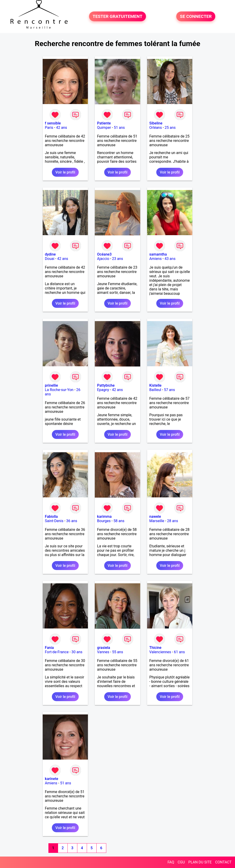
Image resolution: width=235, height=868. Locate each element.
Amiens (156, 259)
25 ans (170, 128)
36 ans (72, 521)
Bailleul (155, 390)
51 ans (119, 128)
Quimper (104, 128)
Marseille (157, 521)
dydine (50, 254)
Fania (49, 648)
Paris (49, 128)
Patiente (104, 123)
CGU (181, 862)
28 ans (173, 521)
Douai (50, 259)
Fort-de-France (57, 652)
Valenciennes (160, 652)
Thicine (155, 648)
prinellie (52, 385)
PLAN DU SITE (200, 862)
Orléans (156, 128)
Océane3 (104, 254)
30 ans (77, 652)
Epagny (103, 390)
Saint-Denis (54, 521)
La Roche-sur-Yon (59, 390)
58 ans (119, 521)
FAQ (171, 862)
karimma (104, 517)
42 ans (62, 128)
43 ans (170, 259)
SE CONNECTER (196, 16)
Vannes (103, 652)
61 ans (179, 652)
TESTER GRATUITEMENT (118, 16)
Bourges (104, 521)
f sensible (53, 123)
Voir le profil (65, 172)
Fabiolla (51, 517)
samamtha (158, 254)
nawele (155, 517)
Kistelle (155, 385)
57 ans (170, 390)
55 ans (117, 652)
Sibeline (156, 123)
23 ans (117, 259)
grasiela (104, 648)
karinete (52, 779)
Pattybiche (106, 385)
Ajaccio (103, 259)
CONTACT (223, 862)
